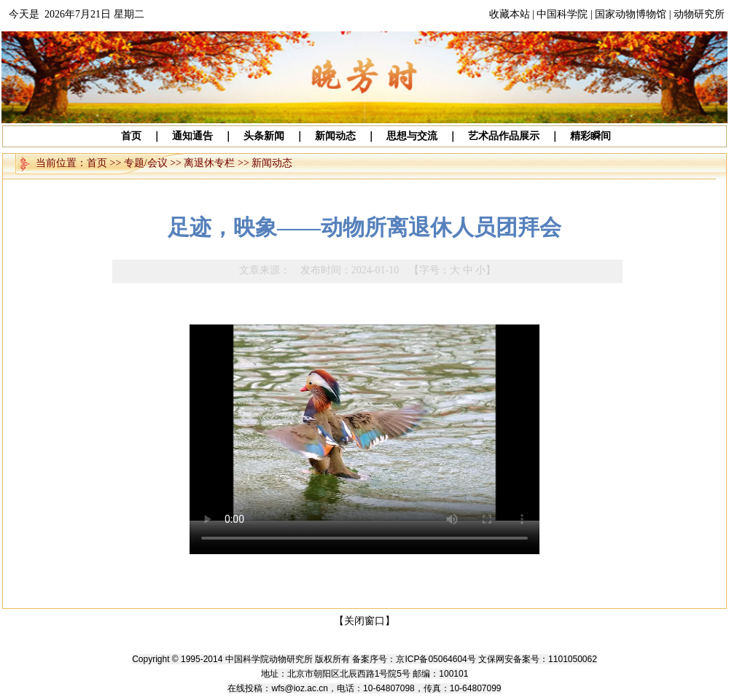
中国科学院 (562, 14)
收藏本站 (510, 14)
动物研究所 (699, 14)
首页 (97, 163)
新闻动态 (272, 163)
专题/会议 (146, 163)
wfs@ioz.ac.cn (300, 688)
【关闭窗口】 (364, 621)
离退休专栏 (209, 163)
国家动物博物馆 (631, 14)
